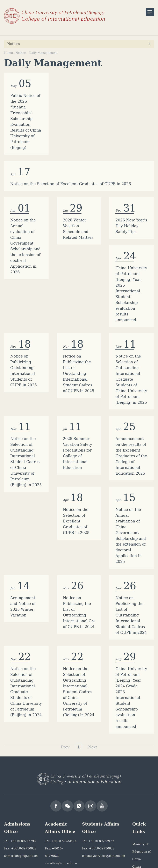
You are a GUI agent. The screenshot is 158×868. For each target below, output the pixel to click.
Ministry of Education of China (142, 768)
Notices (21, 53)
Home (8, 53)
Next (93, 663)
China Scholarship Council (141, 790)
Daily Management (43, 53)
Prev (65, 663)
